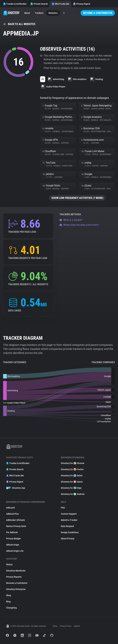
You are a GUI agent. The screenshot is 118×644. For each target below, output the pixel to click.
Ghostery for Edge (71, 488)
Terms (55, 626)
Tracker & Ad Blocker (15, 4)
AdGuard (10, 508)
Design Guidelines (70, 532)
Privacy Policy (66, 626)
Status (9, 564)
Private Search (39, 4)
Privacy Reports (14, 577)
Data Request (67, 526)
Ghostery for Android (73, 494)
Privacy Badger (14, 539)
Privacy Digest (82, 4)
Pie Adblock (12, 532)
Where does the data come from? (79, 225)
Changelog (11, 608)
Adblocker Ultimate (16, 520)
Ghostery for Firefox (72, 469)
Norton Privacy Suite (16, 526)
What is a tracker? (71, 220)
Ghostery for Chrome (73, 463)
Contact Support (69, 514)
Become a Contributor (98, 13)
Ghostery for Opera (72, 482)
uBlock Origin (13, 545)
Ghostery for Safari (72, 476)
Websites (53, 13)
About (27, 13)
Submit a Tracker (69, 520)
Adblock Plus (12, 514)
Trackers (39, 13)
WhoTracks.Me (60, 4)
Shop (9, 595)
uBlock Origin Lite (15, 551)
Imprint (77, 626)
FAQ (63, 508)
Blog (8, 602)
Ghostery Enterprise (16, 589)
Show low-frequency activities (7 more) (77, 198)
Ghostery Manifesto (16, 571)
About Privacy (68, 539)
